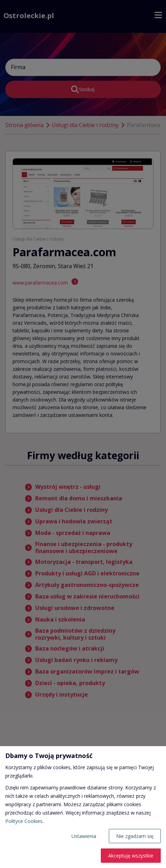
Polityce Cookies (24, 821)
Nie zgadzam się (135, 836)
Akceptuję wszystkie (131, 856)
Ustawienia (84, 836)
